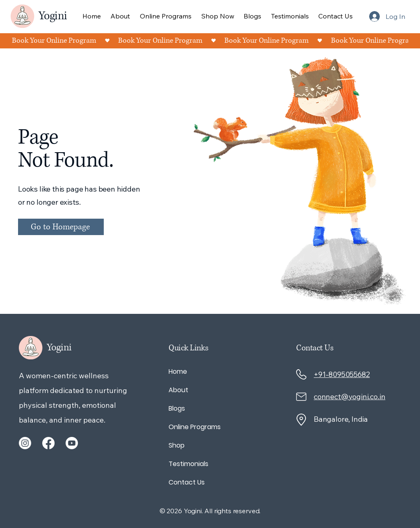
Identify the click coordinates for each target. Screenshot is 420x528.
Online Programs (195, 427)
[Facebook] (48, 443)
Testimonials (188, 464)
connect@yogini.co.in (349, 397)
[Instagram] (25, 443)
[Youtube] (72, 443)
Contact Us (187, 482)
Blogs (177, 408)
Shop (177, 445)
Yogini (53, 16)
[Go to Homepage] (61, 227)
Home (178, 371)
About (178, 390)
